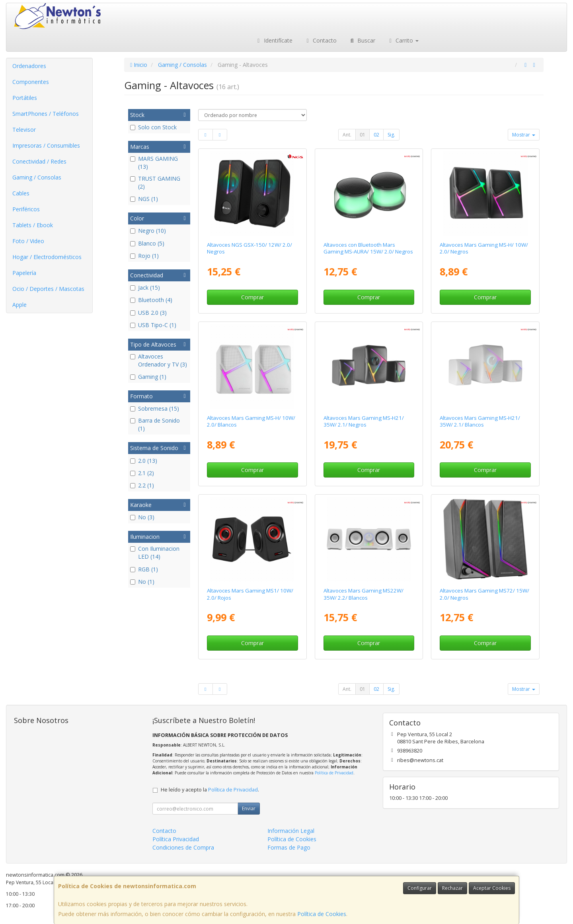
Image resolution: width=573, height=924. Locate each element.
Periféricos (26, 209)
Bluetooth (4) (151, 300)
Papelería (24, 273)
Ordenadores (29, 66)
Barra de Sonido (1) (155, 424)
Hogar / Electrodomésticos (47, 257)
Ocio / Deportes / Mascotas (48, 289)
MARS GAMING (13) (154, 163)
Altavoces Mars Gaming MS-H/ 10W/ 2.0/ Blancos (251, 421)
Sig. (391, 135)
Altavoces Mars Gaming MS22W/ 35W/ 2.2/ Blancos (363, 594)
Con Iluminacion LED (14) (155, 553)
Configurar (420, 888)
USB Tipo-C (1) (153, 325)
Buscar (362, 40)
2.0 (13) (144, 461)
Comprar (252, 297)
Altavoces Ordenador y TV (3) (159, 360)
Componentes (31, 82)
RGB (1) (144, 569)
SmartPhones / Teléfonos (46, 114)
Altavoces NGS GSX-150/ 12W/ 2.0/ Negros (249, 248)
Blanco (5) (147, 243)
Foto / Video (28, 241)
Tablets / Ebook (33, 225)
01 (363, 135)
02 (376, 135)
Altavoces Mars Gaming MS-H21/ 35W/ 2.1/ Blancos (480, 421)
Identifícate (274, 40)
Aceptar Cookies (492, 888)
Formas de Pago (289, 847)
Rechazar (452, 888)
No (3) (142, 517)
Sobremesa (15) (155, 408)
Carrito (403, 40)
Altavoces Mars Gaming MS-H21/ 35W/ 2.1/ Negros (364, 421)
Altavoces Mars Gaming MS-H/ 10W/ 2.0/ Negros (484, 248)
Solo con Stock (153, 127)
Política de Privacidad (334, 773)
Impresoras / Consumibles (46, 145)
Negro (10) (148, 231)
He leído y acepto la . (210, 790)
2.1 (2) (142, 473)
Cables (21, 193)
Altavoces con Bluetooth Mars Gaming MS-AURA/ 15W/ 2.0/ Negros (368, 248)
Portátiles (25, 98)
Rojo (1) (144, 256)
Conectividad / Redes (39, 161)
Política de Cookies (322, 914)
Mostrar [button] (524, 135)
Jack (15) (145, 288)
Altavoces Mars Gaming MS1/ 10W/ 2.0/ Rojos (250, 594)
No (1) (142, 582)
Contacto (321, 40)
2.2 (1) (142, 485)
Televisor (24, 130)
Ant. (347, 135)
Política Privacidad (176, 839)
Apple (19, 305)
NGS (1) (144, 199)
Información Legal (291, 831)
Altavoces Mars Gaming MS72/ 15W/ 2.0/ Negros (484, 594)
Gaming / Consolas (37, 177)
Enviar (249, 808)
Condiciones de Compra (183, 847)
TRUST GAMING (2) (155, 182)
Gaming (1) (148, 377)
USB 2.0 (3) (148, 313)
